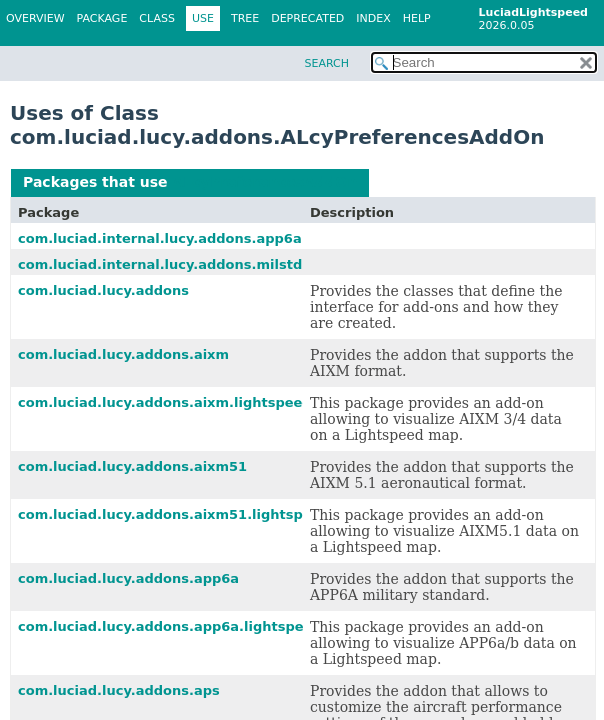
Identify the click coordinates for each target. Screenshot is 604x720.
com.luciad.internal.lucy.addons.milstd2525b (183, 264)
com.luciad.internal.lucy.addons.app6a (160, 238)
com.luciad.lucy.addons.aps (119, 690)
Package (102, 18)
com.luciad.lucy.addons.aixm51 (132, 466)
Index (373, 18)
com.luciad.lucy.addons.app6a (128, 578)
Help (417, 18)
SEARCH (326, 63)
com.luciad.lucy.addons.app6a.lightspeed (170, 626)
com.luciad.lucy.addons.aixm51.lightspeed (174, 514)
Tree (245, 18)
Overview (35, 18)
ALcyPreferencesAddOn (264, 182)
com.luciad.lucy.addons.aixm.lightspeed (165, 402)
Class (157, 18)
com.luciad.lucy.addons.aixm (123, 354)
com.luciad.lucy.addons (103, 290)
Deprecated (307, 18)
